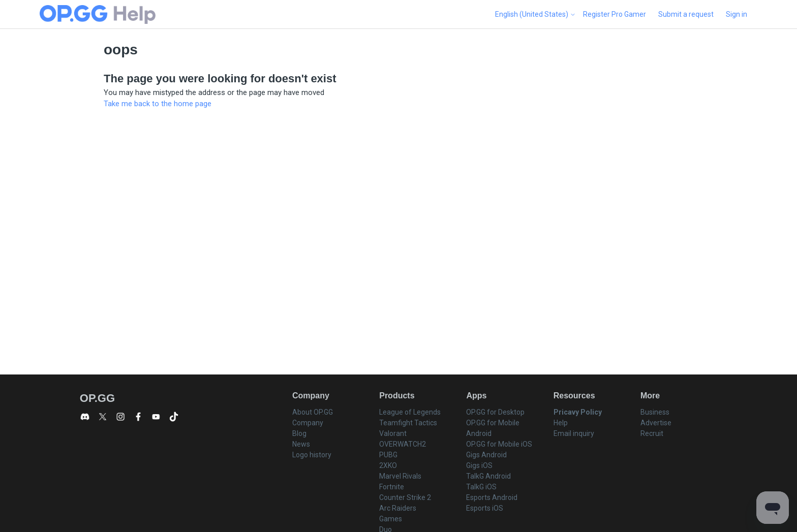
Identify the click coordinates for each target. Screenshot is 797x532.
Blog (299, 433)
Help (561, 423)
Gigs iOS (479, 465)
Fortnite (392, 487)
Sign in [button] (737, 14)
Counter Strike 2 (405, 497)
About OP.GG (313, 412)
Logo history (312, 455)
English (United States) (535, 14)
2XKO (388, 465)
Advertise (656, 423)
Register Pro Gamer (615, 14)
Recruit (652, 433)
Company (308, 423)
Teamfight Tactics (408, 423)
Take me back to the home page (158, 104)
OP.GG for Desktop (495, 412)
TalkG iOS (481, 487)
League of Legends (410, 412)
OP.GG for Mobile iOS (499, 444)
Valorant (393, 433)
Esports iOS (485, 508)
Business (655, 412)
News (301, 444)
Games (391, 519)
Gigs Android (486, 455)
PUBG (388, 455)
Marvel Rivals (400, 476)
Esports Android (492, 497)
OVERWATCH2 (403, 444)
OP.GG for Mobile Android (493, 428)
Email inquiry (574, 433)
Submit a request (686, 14)
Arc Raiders (398, 508)
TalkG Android (488, 476)
